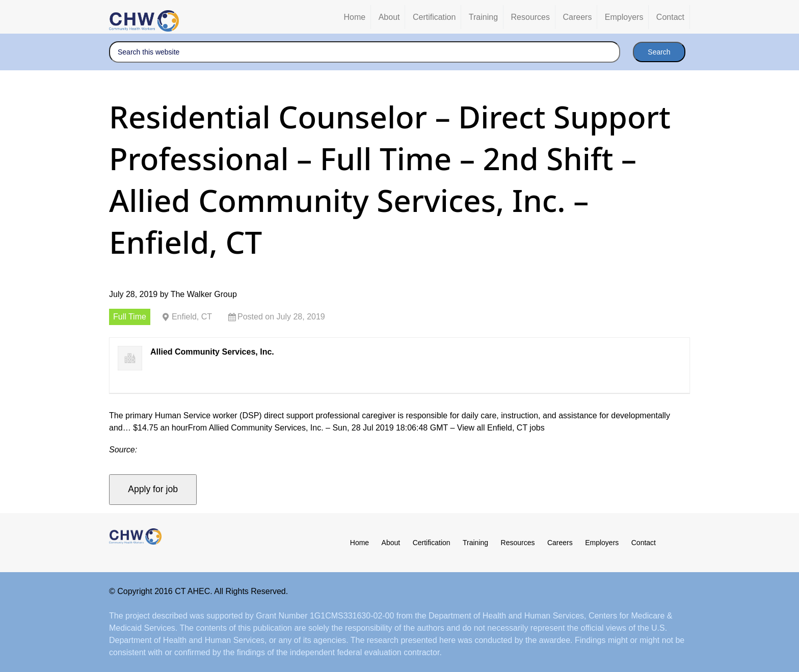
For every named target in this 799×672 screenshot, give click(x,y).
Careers (560, 543)
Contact (644, 543)
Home (359, 543)
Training (475, 543)
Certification (432, 543)
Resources (518, 543)
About (391, 543)
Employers (602, 543)
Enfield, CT (192, 317)
